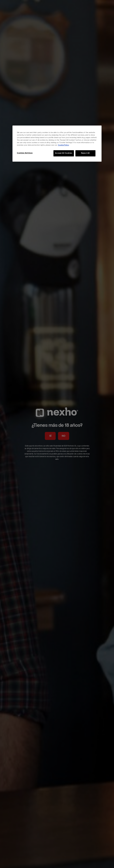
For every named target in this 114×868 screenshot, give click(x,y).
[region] (57, 144)
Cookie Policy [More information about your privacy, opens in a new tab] (63, 145)
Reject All (85, 153)
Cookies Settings (25, 153)
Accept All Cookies (64, 153)
